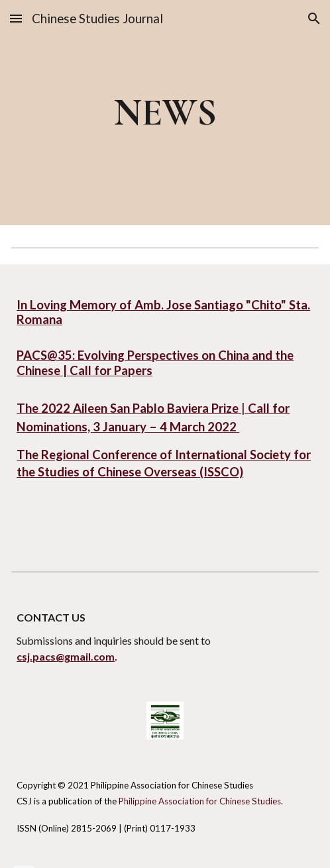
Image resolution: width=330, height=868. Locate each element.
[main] (165, 112)
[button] (16, 18)
